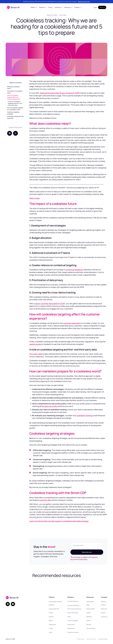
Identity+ (51, 617)
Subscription (71, 624)
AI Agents (52, 605)
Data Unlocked (91, 609)
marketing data (35, 344)
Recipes (89, 624)
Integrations (52, 624)
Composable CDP (54, 609)
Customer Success (73, 632)
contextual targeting (74, 270)
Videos (88, 621)
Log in (95, 7)
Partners (103, 605)
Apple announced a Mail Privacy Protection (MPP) (60, 93)
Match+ (51, 621)
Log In (51, 632)
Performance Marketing (74, 609)
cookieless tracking (84, 416)
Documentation (91, 628)
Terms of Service (91, 639)
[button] (34, 7)
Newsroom (104, 609)
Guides (89, 613)
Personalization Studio (55, 602)
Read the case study (84, 2)
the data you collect (50, 406)
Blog (88, 605)
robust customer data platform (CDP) (50, 304)
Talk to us (102, 7)
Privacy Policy (83, 559)
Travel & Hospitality (73, 621)
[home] (13, 7)
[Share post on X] (16, 133)
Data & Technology (73, 613)
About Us (104, 602)
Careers (103, 613)
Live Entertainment (73, 601)
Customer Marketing (73, 605)
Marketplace (71, 628)
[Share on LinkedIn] (10, 133)
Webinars (89, 617)
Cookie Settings (103, 639)
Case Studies (90, 602)
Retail (69, 617)
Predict (51, 613)
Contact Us (104, 617)
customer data (45, 500)
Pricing (50, 7)
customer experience (72, 323)
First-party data (36, 354)
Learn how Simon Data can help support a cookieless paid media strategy (59, 521)
